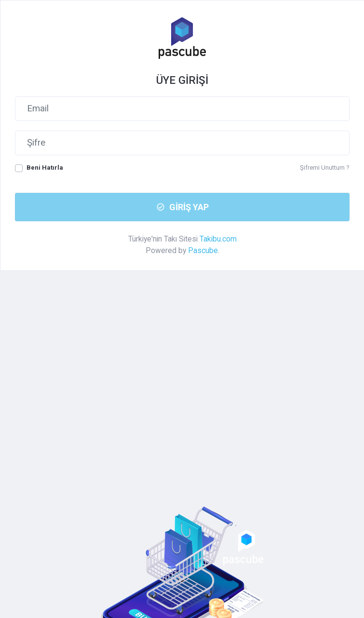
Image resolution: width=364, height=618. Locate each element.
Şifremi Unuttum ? (325, 168)
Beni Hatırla (45, 168)
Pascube (203, 250)
